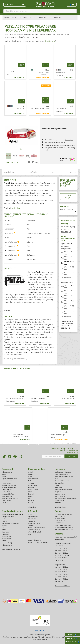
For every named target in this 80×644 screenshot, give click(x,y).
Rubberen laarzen (7, 545)
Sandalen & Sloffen (8, 494)
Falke (30, 492)
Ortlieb (30, 496)
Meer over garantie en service (16, 359)
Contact (31, 514)
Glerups (31, 474)
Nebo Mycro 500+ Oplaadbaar (62, 110)
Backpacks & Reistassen (63, 472)
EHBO (57, 485)
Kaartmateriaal (60, 496)
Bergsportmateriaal (8, 517)
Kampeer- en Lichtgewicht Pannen (66, 498)
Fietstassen (59, 487)
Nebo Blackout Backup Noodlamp (39, 400)
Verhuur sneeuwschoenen (37, 528)
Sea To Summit (33, 490)
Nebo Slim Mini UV (68, 399)
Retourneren (32, 519)
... (20, 17)
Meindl (30, 472)
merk (53, 172)
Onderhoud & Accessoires (10, 498)
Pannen (4, 541)
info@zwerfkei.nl (67, 326)
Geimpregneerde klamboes (10, 523)
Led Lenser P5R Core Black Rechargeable (15, 400)
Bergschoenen (6, 483)
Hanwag (31, 501)
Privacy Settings (40, 630)
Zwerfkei (31, 494)
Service (31, 525)
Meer (7, 310)
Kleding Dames (6, 501)
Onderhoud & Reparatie (12, 511)
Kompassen (5, 534)
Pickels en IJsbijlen (8, 543)
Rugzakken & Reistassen (9, 479)
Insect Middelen (7, 496)
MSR (30, 481)
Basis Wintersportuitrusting (64, 476)
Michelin (31, 503)
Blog (30, 534)
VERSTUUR (72, 456)
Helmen (4, 530)
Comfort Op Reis (7, 490)
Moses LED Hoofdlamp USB (14, 73)
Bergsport (5, 476)
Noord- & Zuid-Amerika (9, 485)
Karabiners (5, 532)
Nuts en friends (6, 539)
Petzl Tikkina (20, 109)
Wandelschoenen (7, 481)
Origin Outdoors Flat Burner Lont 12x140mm (20, 436)
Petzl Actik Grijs (44, 74)
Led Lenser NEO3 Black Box (40, 109)
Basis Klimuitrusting (61, 474)
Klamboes (58, 503)
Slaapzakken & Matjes (9, 487)
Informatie (33, 511)
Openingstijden (33, 517)
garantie (73, 172)
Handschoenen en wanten (63, 490)
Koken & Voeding (7, 472)
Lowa (30, 476)
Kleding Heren (6, 492)
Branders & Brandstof (62, 481)
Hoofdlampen (50, 41)
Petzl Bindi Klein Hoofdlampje (61, 74)
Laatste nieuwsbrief (35, 540)
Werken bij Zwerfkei (34, 532)
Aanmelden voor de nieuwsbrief (38, 542)
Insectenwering (60, 494)
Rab (30, 498)
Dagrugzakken (60, 483)
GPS (3, 528)
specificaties (33, 172)
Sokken (4, 474)
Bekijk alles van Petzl (12, 162)
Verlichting (16, 208)
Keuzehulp (60, 469)
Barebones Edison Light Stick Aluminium (58, 436)
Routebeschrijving (34, 523)
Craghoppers (32, 485)
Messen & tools (6, 536)
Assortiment (15, 5)
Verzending (32, 521)
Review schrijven (68, 197)
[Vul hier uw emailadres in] (53, 456)
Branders (5, 521)
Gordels (4, 525)
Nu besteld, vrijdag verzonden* (59, 140)
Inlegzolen (58, 492)
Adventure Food (33, 479)
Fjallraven (31, 487)
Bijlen (57, 479)
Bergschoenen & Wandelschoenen (12, 514)
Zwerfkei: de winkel (34, 530)
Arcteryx (31, 483)
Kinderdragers (59, 501)
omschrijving (9, 172)
